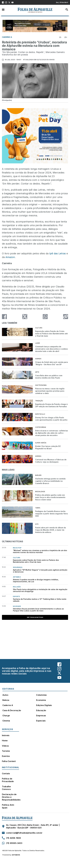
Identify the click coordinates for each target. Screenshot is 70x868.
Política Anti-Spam (8, 806)
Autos (5, 695)
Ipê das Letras (57, 253)
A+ (66, 37)
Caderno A (8, 705)
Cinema (6, 721)
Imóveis (6, 735)
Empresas (41, 716)
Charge (6, 716)
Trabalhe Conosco (6, 788)
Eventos (6, 756)
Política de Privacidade (8, 780)
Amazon (10, 257)
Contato (6, 774)
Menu (3, 9)
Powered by (11, 855)
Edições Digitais (44, 705)
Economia (41, 700)
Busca (67, 10)
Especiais (41, 721)
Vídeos (5, 746)
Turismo (6, 751)
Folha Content (9, 761)
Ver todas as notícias (35, 617)
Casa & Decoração (12, 710)
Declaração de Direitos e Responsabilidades (11, 797)
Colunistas (41, 695)
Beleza (6, 700)
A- (60, 37)
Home (5, 741)
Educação (41, 710)
